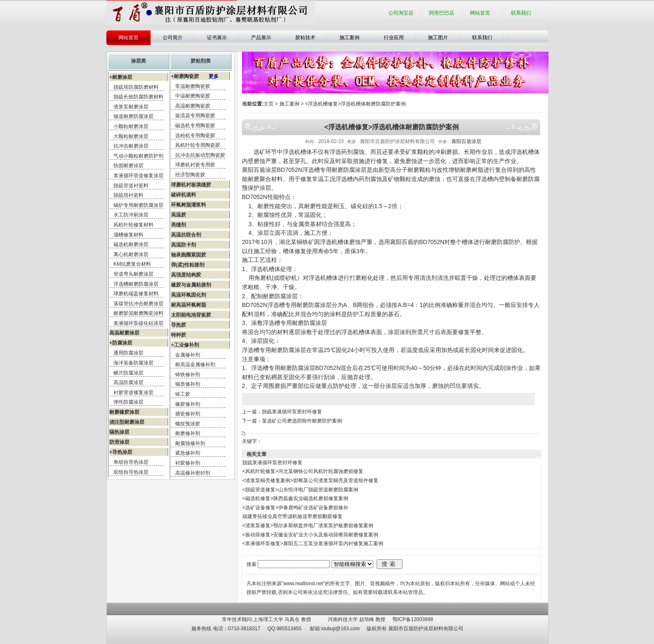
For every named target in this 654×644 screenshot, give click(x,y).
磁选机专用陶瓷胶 (195, 126)
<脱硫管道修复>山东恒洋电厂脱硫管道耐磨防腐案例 (300, 490)
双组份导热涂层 (131, 472)
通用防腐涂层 (128, 353)
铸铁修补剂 (188, 375)
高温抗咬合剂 (186, 235)
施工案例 (350, 38)
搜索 (390, 564)
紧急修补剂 (188, 453)
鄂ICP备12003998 (413, 619)
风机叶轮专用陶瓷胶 (198, 145)
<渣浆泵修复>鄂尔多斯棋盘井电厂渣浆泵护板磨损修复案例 (308, 526)
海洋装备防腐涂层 (133, 363)
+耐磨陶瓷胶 (195, 76)
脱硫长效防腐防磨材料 (138, 97)
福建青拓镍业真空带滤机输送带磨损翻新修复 (292, 516)
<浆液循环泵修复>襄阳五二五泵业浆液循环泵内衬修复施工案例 (313, 543)
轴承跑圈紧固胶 (189, 255)
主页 (269, 104)
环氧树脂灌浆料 (189, 205)
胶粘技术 (305, 38)
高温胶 (179, 215)
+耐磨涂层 (121, 77)
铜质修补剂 (188, 384)
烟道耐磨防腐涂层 (133, 116)
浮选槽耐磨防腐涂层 (136, 284)
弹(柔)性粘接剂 (188, 265)
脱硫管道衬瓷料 (131, 186)
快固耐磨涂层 (128, 166)
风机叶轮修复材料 (133, 225)
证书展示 (217, 38)
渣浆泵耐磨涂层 (131, 107)
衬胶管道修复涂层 (133, 392)
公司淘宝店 (401, 13)
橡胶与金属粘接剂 (191, 285)
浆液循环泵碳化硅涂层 (138, 323)
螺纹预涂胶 (188, 424)
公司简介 (173, 38)
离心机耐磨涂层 (131, 254)
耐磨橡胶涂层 (124, 412)
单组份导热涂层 (131, 462)
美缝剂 (179, 225)
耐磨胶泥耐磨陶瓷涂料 (138, 313)
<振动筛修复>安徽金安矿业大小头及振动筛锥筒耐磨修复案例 (310, 535)
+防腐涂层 (121, 343)
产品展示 (261, 38)
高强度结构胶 (186, 275)
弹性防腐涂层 (128, 402)
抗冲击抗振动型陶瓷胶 (200, 155)
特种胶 (179, 335)
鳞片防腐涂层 (128, 373)
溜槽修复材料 (128, 235)
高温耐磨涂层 (124, 333)
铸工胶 (183, 394)
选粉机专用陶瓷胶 (195, 136)
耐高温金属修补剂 (195, 365)
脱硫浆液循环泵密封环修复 (292, 412)
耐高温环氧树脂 (189, 305)
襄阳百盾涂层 (466, 141)
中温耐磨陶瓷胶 (193, 96)
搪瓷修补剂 (188, 414)
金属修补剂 (188, 355)
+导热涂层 (121, 452)
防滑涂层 (119, 442)
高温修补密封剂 (193, 473)
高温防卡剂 (184, 245)
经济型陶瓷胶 (190, 175)
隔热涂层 (119, 432)
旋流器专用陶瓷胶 (195, 116)
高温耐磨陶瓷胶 (193, 106)
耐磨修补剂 (188, 433)
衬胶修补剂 (188, 463)
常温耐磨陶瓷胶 (193, 86)
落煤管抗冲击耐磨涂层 (138, 304)
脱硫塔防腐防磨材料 (136, 87)
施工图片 (438, 38)
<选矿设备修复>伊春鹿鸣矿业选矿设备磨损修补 (295, 508)
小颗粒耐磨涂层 (131, 126)
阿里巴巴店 (442, 13)
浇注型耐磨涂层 (127, 422)
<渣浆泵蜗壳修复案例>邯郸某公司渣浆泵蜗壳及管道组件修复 (310, 480)
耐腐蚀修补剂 (190, 443)
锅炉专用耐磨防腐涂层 (138, 205)
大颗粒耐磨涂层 (131, 136)
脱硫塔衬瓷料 (128, 195)
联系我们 (521, 13)
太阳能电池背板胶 (191, 315)
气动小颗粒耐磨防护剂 (138, 156)
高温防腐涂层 (128, 382)
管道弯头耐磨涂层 (133, 274)
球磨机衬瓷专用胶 (195, 165)
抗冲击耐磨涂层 (131, 146)
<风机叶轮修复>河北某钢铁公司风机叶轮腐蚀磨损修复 (303, 471)
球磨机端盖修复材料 (136, 294)
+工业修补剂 (185, 345)
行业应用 (394, 38)
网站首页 (480, 13)
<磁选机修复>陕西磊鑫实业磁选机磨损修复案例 (295, 498)
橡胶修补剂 (188, 404)
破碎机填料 (184, 195)
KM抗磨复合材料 (132, 264)
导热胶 (179, 325)
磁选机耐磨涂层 (131, 244)
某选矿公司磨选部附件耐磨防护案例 (302, 421)
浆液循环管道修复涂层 (138, 176)
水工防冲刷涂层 (131, 215)
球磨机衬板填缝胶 (191, 185)
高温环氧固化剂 (189, 295)
